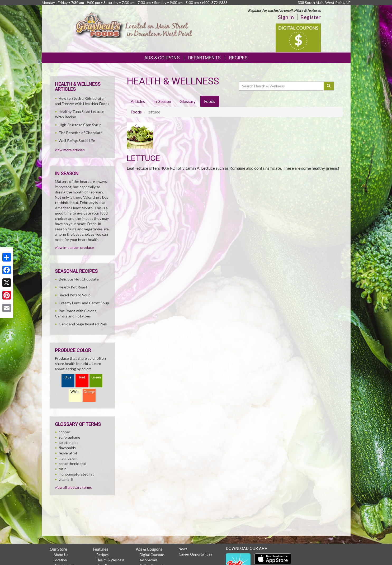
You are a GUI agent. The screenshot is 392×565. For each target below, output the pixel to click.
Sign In (286, 17)
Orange (89, 392)
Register (311, 17)
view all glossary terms (73, 487)
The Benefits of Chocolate (81, 133)
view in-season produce (74, 247)
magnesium (68, 458)
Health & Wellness (110, 560)
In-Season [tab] (162, 101)
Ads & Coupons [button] (162, 58)
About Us (61, 555)
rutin (63, 469)
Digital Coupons (152, 555)
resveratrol (68, 453)
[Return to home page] (134, 24)
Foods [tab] (210, 101)
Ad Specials (148, 560)
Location (60, 560)
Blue (68, 377)
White (75, 392)
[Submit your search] (329, 86)
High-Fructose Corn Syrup (80, 125)
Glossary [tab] (188, 101)
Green (96, 377)
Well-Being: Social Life (77, 141)
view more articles (70, 150)
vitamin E (66, 479)
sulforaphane (69, 437)
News (183, 549)
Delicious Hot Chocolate (79, 279)
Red (82, 377)
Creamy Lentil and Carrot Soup (84, 303)
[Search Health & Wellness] (282, 86)
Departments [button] (204, 58)
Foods (136, 112)
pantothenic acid (72, 464)
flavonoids (67, 448)
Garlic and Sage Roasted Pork (83, 324)
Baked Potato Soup (75, 295)
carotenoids (69, 442)
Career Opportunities (195, 554)
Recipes (238, 58)
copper (64, 432)
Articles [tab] (138, 101)
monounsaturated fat (76, 474)
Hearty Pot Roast (73, 287)
